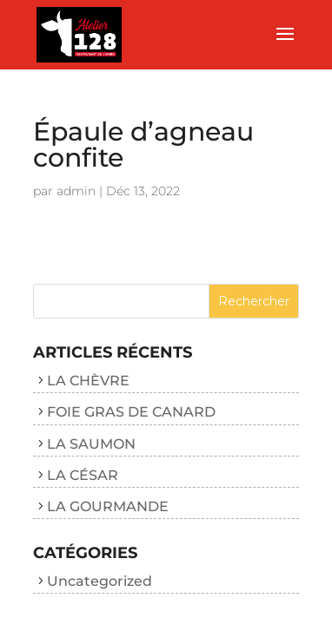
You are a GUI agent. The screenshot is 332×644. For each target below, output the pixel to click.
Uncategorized (100, 581)
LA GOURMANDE (108, 506)
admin (76, 191)
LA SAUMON (91, 444)
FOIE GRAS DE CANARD (131, 412)
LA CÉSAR (83, 475)
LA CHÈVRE (88, 381)
